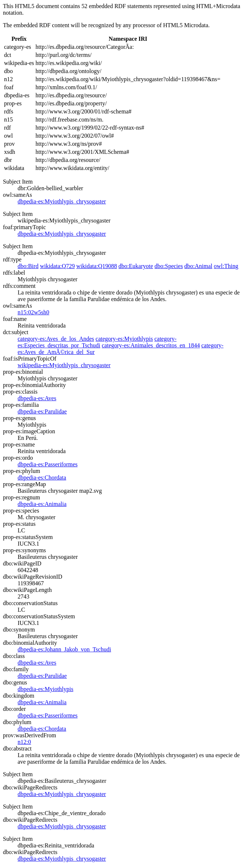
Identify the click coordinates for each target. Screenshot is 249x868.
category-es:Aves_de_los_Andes (56, 339)
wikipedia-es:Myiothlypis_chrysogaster (64, 365)
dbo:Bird (28, 266)
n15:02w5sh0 (33, 312)
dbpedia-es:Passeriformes (48, 464)
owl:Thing (226, 266)
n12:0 (24, 742)
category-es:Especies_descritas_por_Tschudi (97, 342)
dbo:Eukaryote (136, 266)
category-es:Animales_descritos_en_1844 (151, 345)
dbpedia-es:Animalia (42, 504)
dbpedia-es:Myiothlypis (45, 689)
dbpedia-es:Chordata (42, 478)
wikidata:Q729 (57, 266)
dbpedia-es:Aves (37, 398)
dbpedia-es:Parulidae (42, 411)
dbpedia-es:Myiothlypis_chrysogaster (62, 201)
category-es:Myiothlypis (124, 339)
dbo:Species (169, 266)
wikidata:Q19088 (97, 266)
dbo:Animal (198, 266)
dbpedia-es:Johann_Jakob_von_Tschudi (64, 649)
